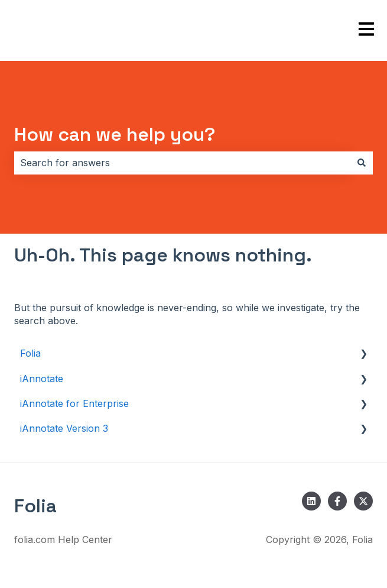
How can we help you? (115, 134)
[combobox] (182, 163)
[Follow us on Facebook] (337, 501)
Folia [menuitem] (30, 353)
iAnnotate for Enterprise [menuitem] (74, 403)
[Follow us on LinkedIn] (311, 501)
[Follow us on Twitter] (363, 501)
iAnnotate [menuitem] (42, 379)
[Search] (362, 163)
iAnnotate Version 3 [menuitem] (64, 428)
